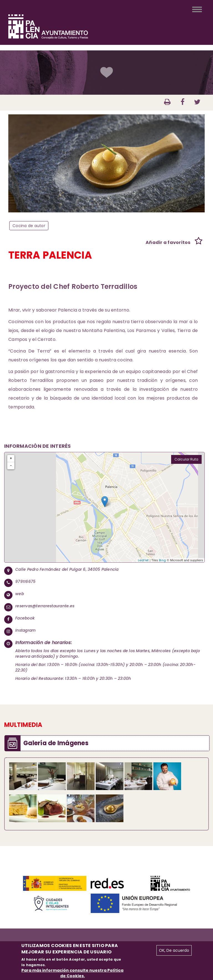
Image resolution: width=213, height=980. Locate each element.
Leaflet (143, 560)
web (20, 594)
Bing (162, 560)
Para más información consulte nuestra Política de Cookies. (72, 973)
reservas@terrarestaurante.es (45, 606)
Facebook (25, 618)
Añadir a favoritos (168, 242)
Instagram (26, 630)
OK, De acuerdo (174, 950)
